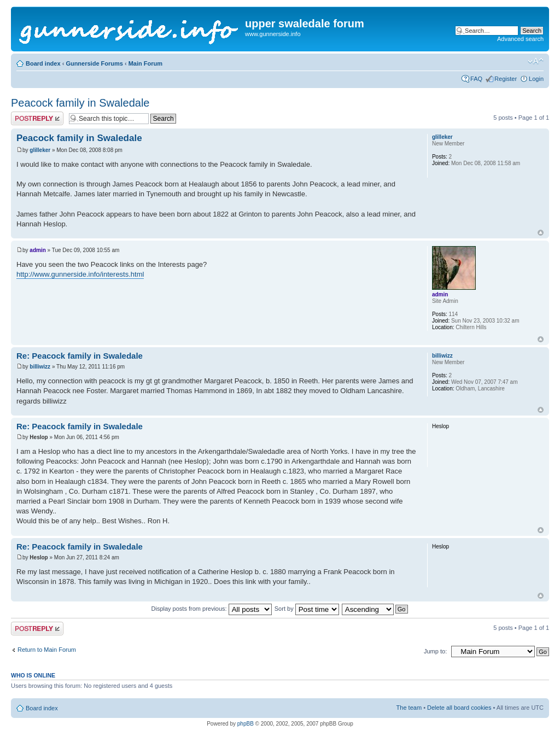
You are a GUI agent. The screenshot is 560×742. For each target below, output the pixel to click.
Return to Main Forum (47, 650)
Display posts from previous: (212, 609)
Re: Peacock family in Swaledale (80, 356)
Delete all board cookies (459, 708)
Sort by (307, 609)
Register (506, 79)
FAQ (476, 79)
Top (541, 233)
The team (409, 708)
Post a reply (37, 118)
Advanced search (520, 39)
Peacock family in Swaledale (80, 103)
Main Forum (145, 63)
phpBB (246, 724)
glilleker (40, 150)
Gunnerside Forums (94, 63)
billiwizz (40, 367)
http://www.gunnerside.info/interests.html (80, 274)
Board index (43, 63)
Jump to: (435, 651)
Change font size (536, 61)
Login (536, 79)
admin (37, 250)
